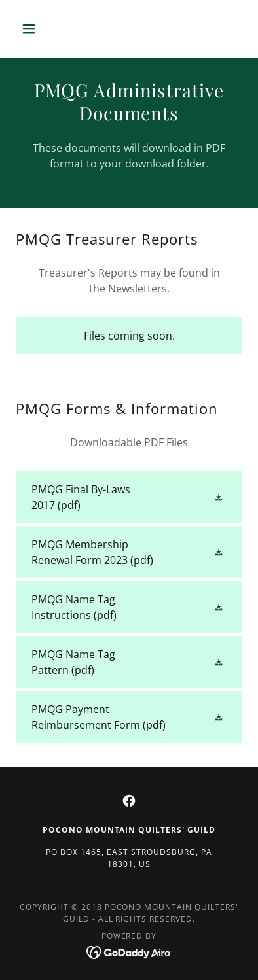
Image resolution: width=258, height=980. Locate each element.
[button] (33, 29)
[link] (129, 497)
